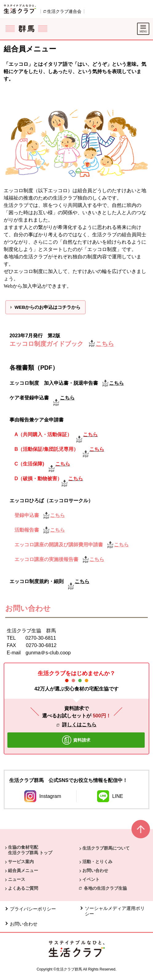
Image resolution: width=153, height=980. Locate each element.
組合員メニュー (23, 870)
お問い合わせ (95, 870)
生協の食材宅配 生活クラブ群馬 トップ (30, 850)
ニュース (17, 879)
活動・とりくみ (97, 862)
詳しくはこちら (79, 725)
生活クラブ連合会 (64, 11)
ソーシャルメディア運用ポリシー (115, 911)
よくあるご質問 (23, 888)
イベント (91, 879)
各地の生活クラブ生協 (105, 888)
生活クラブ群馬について (106, 848)
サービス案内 (21, 862)
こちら (116, 383)
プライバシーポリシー (33, 909)
